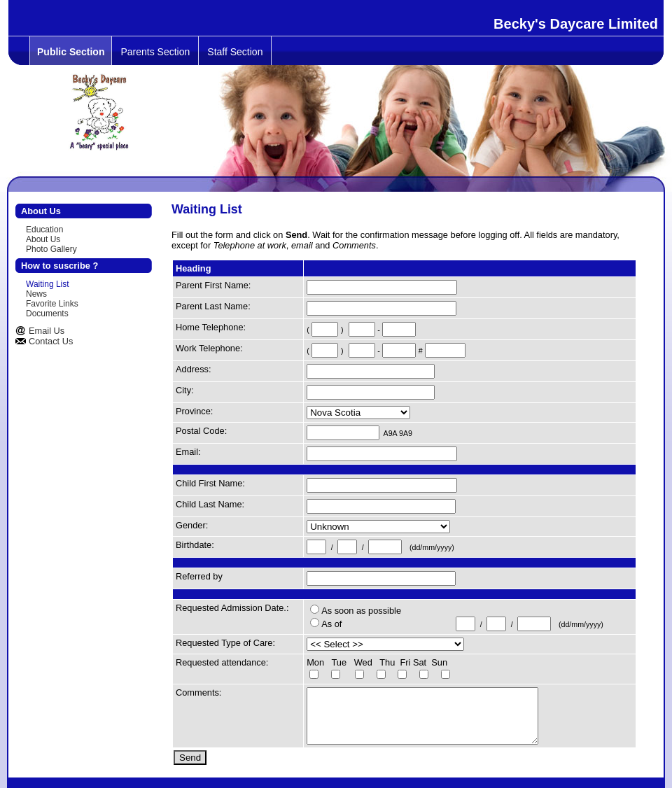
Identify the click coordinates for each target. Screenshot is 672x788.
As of (331, 624)
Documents (47, 314)
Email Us (47, 331)
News (36, 294)
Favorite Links (52, 304)
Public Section (71, 52)
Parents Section (155, 52)
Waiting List (48, 284)
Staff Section (235, 52)
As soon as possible (361, 611)
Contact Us (51, 341)
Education (44, 230)
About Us (43, 239)
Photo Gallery (51, 249)
